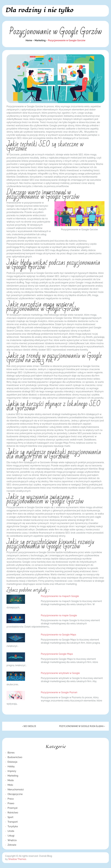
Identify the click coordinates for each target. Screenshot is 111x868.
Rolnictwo (13, 813)
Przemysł (12, 808)
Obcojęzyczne (15, 794)
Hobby (11, 766)
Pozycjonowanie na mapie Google (59, 615)
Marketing (13, 776)
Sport (10, 817)
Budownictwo (15, 757)
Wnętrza (12, 840)
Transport (13, 822)
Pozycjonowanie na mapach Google (60, 596)
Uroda (11, 831)
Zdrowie (12, 845)
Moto (10, 785)
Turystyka (13, 826)
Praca (11, 799)
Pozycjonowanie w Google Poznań (59, 692)
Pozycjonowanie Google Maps (57, 654)
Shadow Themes (17, 859)
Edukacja (12, 762)
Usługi (11, 836)
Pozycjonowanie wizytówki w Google (60, 673)
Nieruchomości (16, 790)
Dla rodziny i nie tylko (39, 10)
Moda (11, 780)
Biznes (11, 753)
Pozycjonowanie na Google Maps (58, 635)
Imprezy (12, 771)
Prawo (11, 803)
